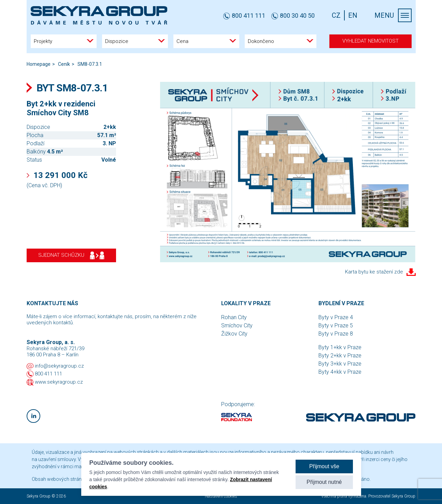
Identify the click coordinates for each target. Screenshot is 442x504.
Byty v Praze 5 (336, 325)
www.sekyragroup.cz (59, 382)
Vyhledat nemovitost (370, 41)
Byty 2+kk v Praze (340, 355)
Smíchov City (237, 325)
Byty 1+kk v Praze (340, 347)
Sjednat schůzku (71, 255)
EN (353, 15)
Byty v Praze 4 (336, 317)
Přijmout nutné (324, 482)
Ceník (64, 64)
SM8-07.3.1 (90, 64)
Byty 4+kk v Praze (340, 372)
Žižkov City (234, 334)
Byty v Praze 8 (336, 334)
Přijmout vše (324, 466)
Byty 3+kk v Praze (340, 364)
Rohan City (234, 317)
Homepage (39, 64)
